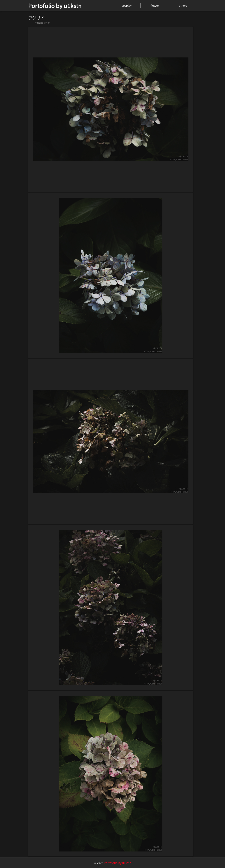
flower (155, 5)
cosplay (127, 5)
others (183, 5)
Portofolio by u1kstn (55, 6)
